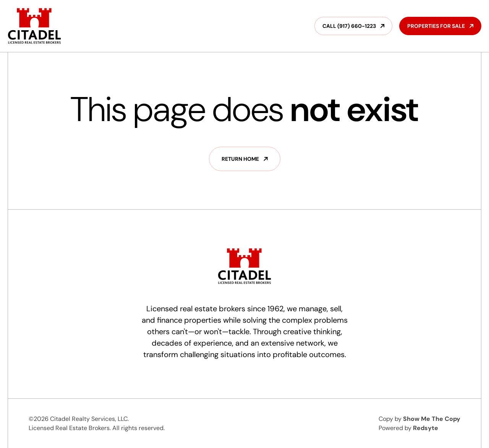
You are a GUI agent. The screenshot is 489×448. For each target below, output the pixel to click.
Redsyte (426, 428)
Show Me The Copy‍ (432, 419)
